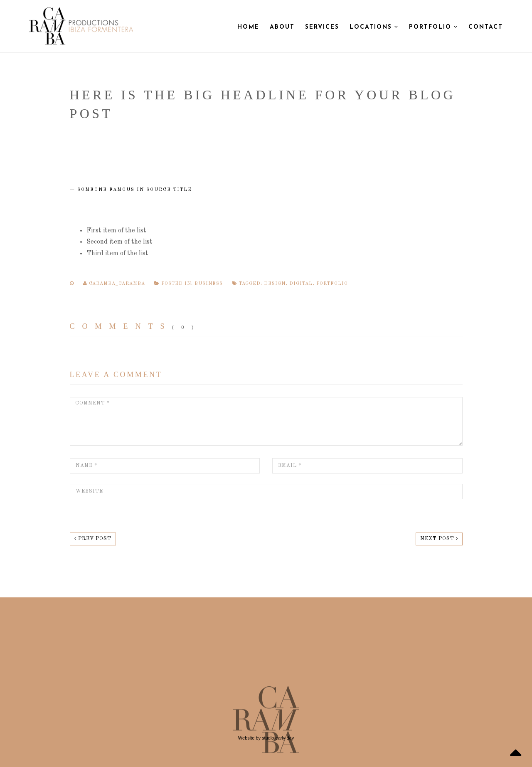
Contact (486, 27)
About (282, 27)
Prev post (93, 539)
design (275, 284)
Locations (374, 27)
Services (322, 27)
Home (248, 27)
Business (209, 284)
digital (301, 284)
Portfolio (433, 27)
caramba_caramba (115, 284)
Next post (439, 539)
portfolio (332, 284)
